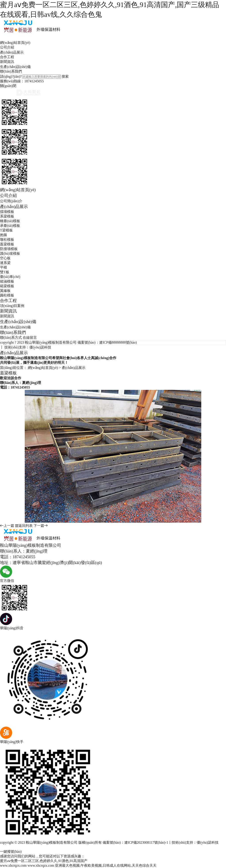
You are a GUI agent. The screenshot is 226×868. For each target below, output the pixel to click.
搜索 (65, 76)
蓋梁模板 (7, 244)
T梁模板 (6, 230)
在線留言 (30, 338)
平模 (4, 267)
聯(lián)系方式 (11, 338)
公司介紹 (7, 47)
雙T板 (5, 272)
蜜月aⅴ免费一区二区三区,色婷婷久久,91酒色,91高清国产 (44, 861)
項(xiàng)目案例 (12, 306)
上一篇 (7, 526)
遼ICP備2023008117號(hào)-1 (146, 842)
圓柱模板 (7, 295)
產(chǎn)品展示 (12, 52)
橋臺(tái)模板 (10, 221)
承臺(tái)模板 (10, 226)
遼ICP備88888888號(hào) (118, 342)
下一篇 (41, 526)
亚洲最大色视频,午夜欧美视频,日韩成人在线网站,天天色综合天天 (106, 865)
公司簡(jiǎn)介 (11, 201)
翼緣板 (5, 291)
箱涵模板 (7, 281)
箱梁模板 (7, 286)
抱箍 (4, 235)
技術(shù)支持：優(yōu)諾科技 (28, 347)
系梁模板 (7, 216)
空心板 (5, 258)
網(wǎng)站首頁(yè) (15, 43)
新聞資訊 (7, 62)
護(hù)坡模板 (10, 253)
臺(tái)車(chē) (10, 277)
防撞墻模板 (9, 249)
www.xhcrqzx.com (13, 865)
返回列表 (24, 526)
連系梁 (5, 263)
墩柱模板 (7, 240)
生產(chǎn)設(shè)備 (15, 67)
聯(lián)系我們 (11, 71)
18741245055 (34, 81)
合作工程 (7, 57)
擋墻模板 (7, 212)
